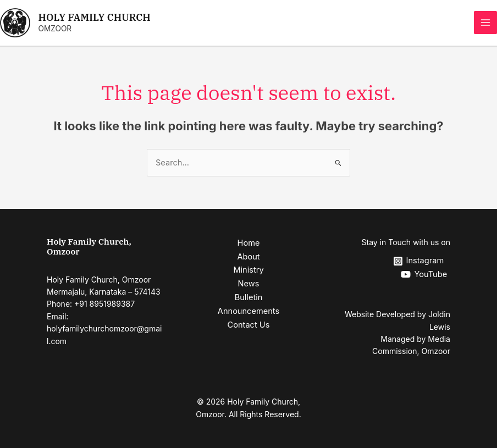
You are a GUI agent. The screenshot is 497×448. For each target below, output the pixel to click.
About (248, 257)
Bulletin (249, 297)
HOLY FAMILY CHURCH (95, 17)
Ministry (248, 270)
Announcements (248, 311)
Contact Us (249, 325)
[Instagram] (418, 261)
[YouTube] (424, 274)
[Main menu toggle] (485, 23)
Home (249, 243)
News (249, 284)
